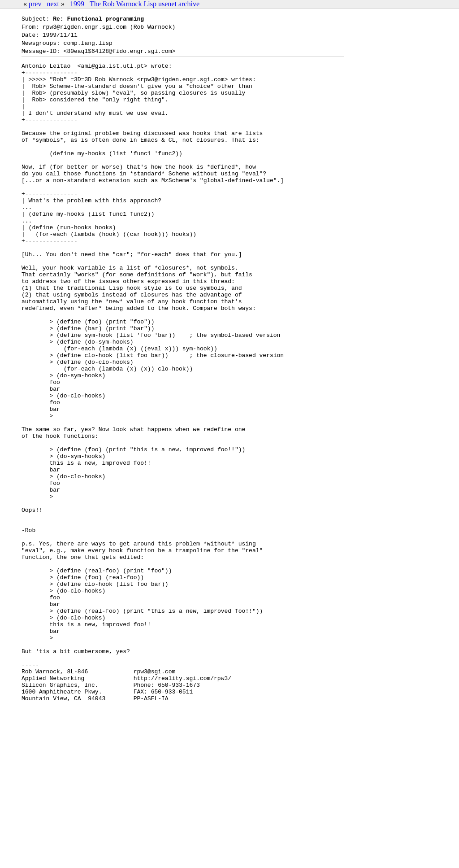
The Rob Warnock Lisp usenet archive (145, 4)
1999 (77, 4)
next (53, 4)
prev (35, 4)
